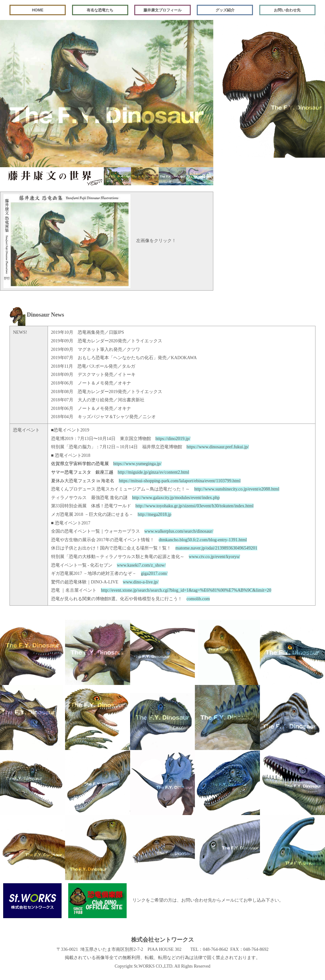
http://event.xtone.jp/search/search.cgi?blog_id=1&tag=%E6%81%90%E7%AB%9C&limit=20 (186, 590)
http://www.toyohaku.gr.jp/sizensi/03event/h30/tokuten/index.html (195, 506)
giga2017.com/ (154, 573)
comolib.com (198, 599)
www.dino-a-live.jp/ (141, 582)
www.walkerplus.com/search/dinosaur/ (179, 531)
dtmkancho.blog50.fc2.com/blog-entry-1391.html (203, 540)
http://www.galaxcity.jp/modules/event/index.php (176, 498)
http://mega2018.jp (155, 514)
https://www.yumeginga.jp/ (137, 464)
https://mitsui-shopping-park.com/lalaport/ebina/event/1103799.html (180, 481)
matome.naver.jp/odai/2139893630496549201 (216, 548)
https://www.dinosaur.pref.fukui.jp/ (218, 447)
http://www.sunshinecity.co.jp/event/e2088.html (237, 489)
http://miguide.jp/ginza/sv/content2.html (154, 472)
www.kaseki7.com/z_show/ (141, 565)
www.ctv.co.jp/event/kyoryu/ (215, 557)
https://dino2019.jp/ (173, 439)
